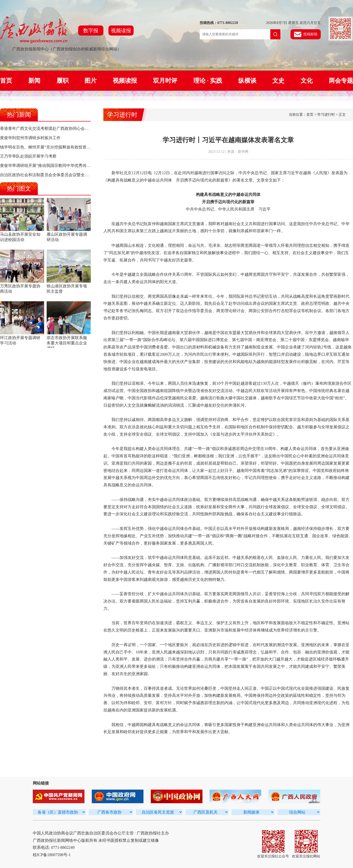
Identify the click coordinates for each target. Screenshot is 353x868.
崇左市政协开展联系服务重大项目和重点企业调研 (67, 343)
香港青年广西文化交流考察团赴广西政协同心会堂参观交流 (52, 128)
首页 (6, 81)
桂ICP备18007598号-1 (52, 855)
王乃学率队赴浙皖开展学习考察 (28, 156)
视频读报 (121, 31)
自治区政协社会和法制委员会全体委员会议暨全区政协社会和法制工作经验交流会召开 (77, 175)
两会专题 (341, 81)
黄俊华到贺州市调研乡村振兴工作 (30, 138)
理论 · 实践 (208, 81)
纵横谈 (247, 81)
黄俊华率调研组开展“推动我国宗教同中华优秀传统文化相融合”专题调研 (64, 166)
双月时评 (165, 81)
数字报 (91, 31)
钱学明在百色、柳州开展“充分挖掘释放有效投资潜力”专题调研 (56, 147)
